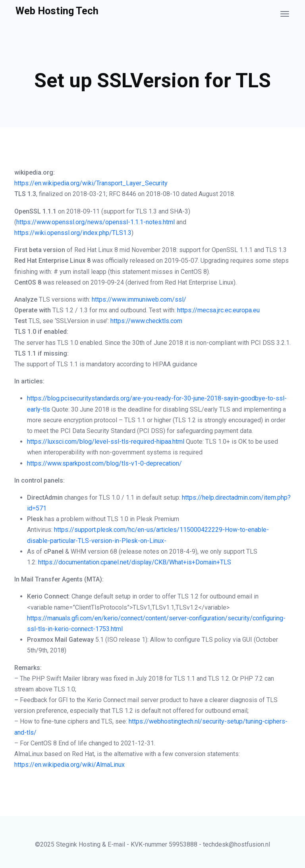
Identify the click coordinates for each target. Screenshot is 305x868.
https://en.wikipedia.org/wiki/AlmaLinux (69, 765)
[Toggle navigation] (285, 14)
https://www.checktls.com (146, 321)
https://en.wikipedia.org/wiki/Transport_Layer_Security (91, 183)
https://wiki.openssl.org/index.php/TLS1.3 (73, 233)
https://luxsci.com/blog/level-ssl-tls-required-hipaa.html (106, 442)
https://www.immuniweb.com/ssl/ (139, 299)
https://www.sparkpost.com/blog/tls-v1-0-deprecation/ (104, 463)
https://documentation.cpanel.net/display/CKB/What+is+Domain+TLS (135, 562)
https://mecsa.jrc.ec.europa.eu (218, 310)
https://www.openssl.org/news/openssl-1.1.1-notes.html (96, 222)
